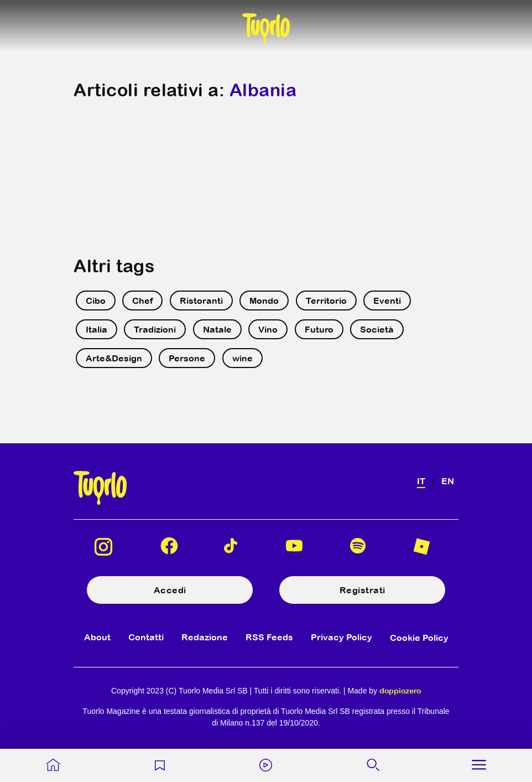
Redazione (205, 637)
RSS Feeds (269, 637)
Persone (187, 358)
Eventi (387, 301)
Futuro (319, 329)
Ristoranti (201, 301)
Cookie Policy (419, 638)
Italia (97, 329)
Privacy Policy (341, 637)
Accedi (170, 590)
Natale (217, 329)
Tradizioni (155, 329)
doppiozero (400, 691)
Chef (142, 301)
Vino (268, 329)
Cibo (96, 301)
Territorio (326, 301)
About (97, 637)
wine (242, 358)
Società (377, 329)
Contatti (146, 637)
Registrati (363, 590)
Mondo (264, 301)
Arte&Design (114, 358)
